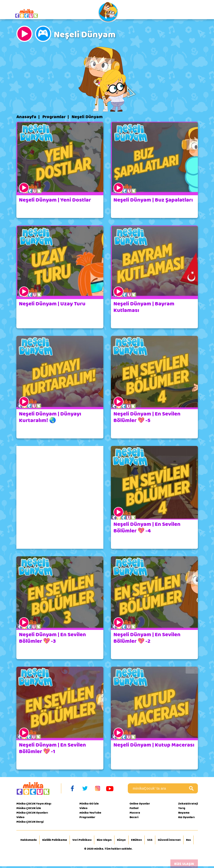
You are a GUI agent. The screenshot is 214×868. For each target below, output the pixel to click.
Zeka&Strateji (188, 803)
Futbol (134, 808)
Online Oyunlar (140, 803)
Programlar (54, 117)
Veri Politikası (82, 840)
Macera (135, 813)
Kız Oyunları (186, 817)
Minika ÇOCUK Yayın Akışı (34, 803)
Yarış (182, 808)
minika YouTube (90, 813)
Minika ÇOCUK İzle (29, 808)
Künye (121, 840)
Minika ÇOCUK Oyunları (32, 813)
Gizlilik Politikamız (55, 840)
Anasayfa (26, 117)
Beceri (134, 817)
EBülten (136, 840)
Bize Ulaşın (104, 840)
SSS (150, 840)
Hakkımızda (29, 840)
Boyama (184, 813)
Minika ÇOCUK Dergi (30, 822)
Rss (188, 840)
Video (20, 817)
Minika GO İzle (89, 803)
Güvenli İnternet (169, 840)
